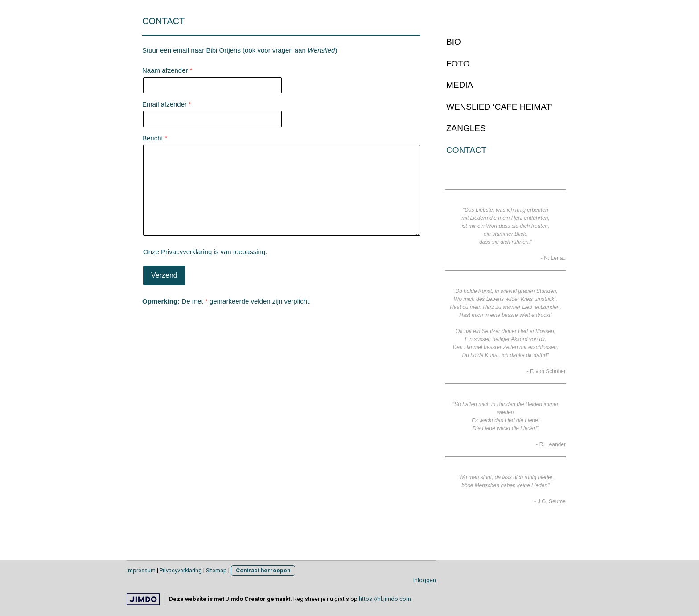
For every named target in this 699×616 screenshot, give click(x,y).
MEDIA (460, 85)
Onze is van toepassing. (205, 252)
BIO (454, 42)
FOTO (458, 64)
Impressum (141, 570)
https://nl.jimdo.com (385, 599)
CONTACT (466, 150)
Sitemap (216, 570)
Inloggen (425, 580)
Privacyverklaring (186, 252)
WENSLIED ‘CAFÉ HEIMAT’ (500, 107)
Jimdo (143, 599)
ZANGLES (466, 128)
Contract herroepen (263, 570)
